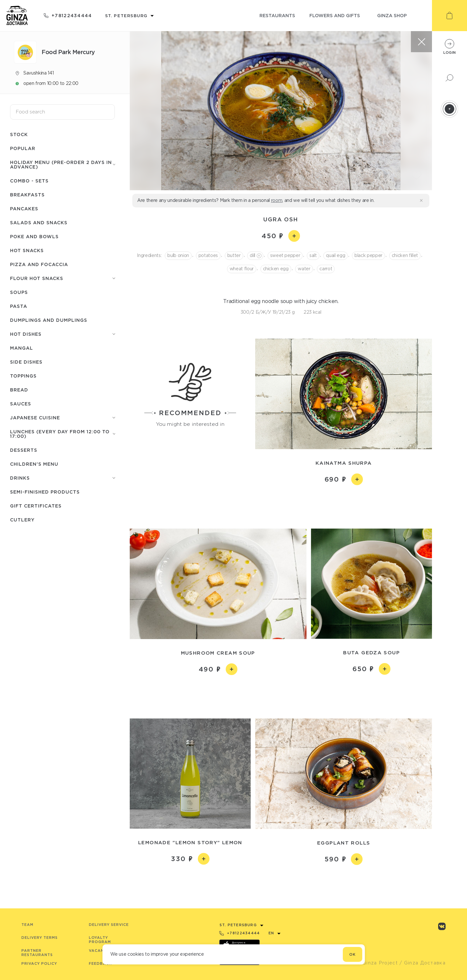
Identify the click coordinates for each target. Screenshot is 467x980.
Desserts (24, 450)
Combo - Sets (29, 181)
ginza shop (392, 15)
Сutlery (22, 520)
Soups (19, 292)
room (277, 200)
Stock (19, 134)
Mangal (22, 348)
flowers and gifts (335, 15)
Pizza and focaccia (39, 264)
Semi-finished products (45, 492)
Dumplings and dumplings (49, 320)
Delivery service (109, 925)
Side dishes (26, 362)
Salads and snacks (39, 222)
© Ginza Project (377, 963)
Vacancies (101, 951)
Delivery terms (40, 938)
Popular (23, 148)
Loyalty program (100, 940)
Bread (19, 390)
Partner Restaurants (37, 953)
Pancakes (24, 209)
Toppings (23, 376)
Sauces (21, 404)
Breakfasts (27, 195)
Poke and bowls (34, 236)
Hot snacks (27, 250)
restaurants (277, 15)
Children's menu (34, 464)
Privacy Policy (39, 963)
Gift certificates (36, 506)
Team (27, 925)
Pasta (19, 306)
